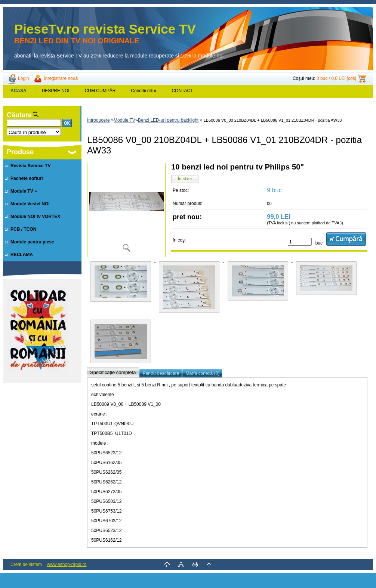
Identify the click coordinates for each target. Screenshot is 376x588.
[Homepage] (19, 91)
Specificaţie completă (113, 372)
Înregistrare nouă (61, 78)
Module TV (124, 120)
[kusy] (300, 242)
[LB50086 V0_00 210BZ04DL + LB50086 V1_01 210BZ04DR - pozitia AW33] (126, 210)
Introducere (98, 120)
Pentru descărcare (161, 373)
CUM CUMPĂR (100, 91)
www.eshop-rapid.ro (67, 564)
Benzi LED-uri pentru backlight (168, 120)
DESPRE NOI (56, 91)
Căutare (19, 115)
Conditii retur (144, 91)
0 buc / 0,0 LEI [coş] (336, 78)
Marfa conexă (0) (202, 373)
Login (23, 78)
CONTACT (182, 91)
